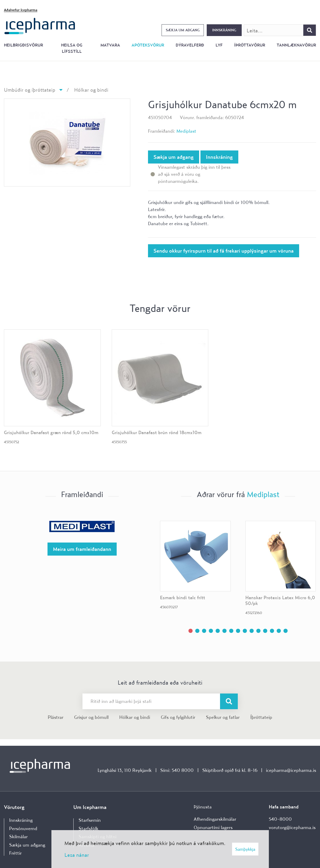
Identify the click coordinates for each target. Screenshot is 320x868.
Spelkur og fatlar (223, 717)
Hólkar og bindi (91, 90)
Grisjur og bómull (91, 717)
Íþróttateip (261, 717)
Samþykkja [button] (245, 849)
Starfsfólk (88, 828)
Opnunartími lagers (213, 827)
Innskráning (224, 30)
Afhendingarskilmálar (215, 819)
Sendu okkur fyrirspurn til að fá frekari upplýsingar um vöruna (224, 251)
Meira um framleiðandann (82, 549)
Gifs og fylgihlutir (178, 717)
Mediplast (186, 131)
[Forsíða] (40, 25)
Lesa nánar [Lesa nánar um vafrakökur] (77, 855)
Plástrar (56, 717)
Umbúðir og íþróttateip (30, 90)
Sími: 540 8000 (177, 770)
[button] (191, 631)
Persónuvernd (23, 828)
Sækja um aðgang (183, 30)
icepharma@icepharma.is (291, 770)
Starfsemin (90, 820)
